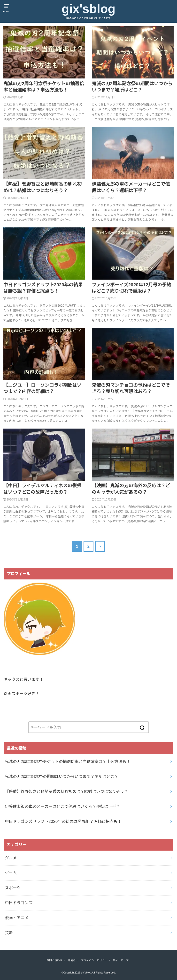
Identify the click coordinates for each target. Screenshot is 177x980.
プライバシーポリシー (94, 960)
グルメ (11, 858)
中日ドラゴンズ (19, 903)
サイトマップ (121, 960)
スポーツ (13, 888)
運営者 (72, 960)
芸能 (9, 933)
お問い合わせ (54, 960)
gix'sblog (88, 9)
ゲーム (11, 873)
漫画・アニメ (17, 918)
